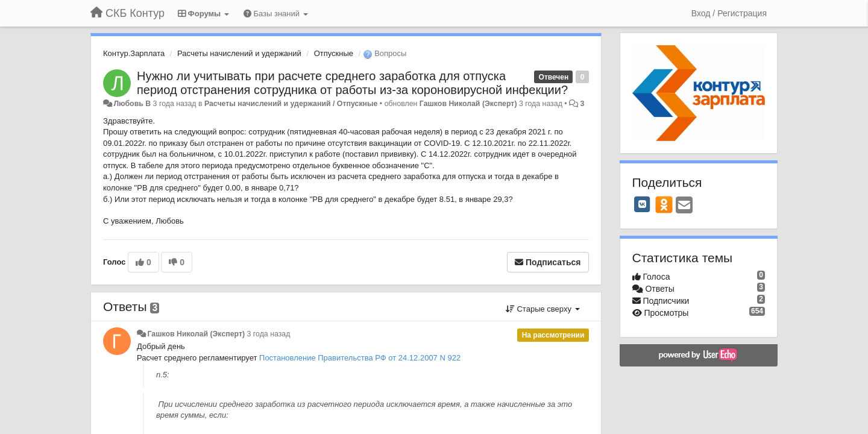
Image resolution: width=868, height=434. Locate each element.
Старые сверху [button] (543, 309)
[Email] (684, 206)
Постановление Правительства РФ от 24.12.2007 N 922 (360, 358)
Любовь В (132, 104)
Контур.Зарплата (134, 53)
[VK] (643, 204)
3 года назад (269, 334)
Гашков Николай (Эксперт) (468, 104)
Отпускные (334, 53)
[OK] (664, 204)
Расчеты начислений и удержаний (239, 53)
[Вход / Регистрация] (729, 13)
